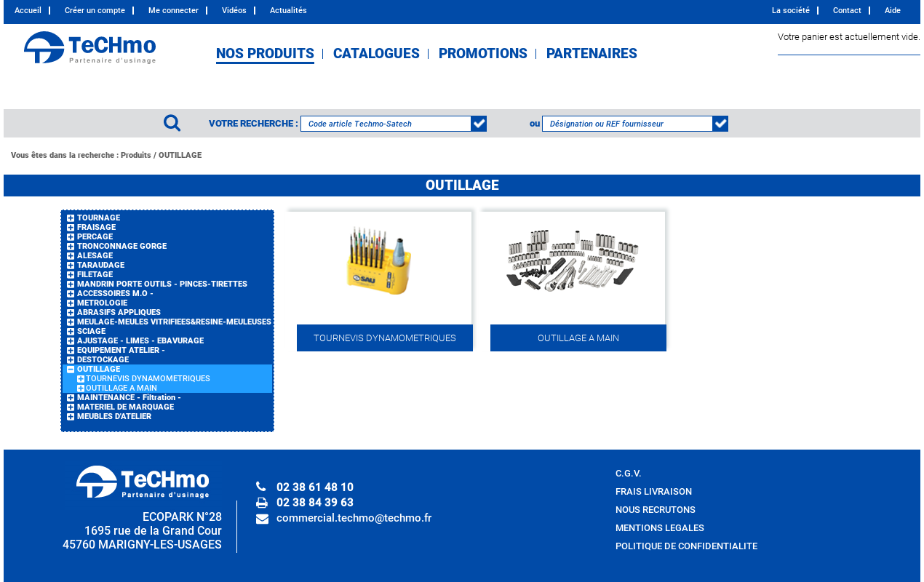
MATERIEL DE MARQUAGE (126, 407)
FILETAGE (95, 275)
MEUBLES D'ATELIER (114, 416)
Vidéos (234, 11)
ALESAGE (95, 256)
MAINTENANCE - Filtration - (129, 398)
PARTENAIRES (592, 54)
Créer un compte (95, 11)
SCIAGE (91, 331)
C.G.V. (629, 473)
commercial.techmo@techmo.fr (354, 518)
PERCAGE (95, 237)
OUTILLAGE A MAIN (122, 388)
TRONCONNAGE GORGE (122, 246)
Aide (893, 11)
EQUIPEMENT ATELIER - (121, 350)
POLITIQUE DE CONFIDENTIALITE (686, 546)
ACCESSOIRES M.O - (115, 294)
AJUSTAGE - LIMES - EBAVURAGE (140, 341)
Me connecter (174, 11)
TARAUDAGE (101, 265)
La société (791, 11)
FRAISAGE (96, 227)
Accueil (28, 11)
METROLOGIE (102, 303)
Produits (136, 155)
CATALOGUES (377, 54)
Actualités (288, 11)
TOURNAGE (99, 218)
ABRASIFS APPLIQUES (119, 312)
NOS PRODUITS (265, 54)
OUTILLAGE (180, 155)
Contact (847, 11)
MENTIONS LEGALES (660, 528)
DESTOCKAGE (103, 360)
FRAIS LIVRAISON (654, 491)
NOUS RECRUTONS (656, 510)
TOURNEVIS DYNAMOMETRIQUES (148, 379)
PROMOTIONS (483, 54)
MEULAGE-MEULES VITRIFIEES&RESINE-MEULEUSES (174, 322)
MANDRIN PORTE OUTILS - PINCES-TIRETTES (162, 284)
